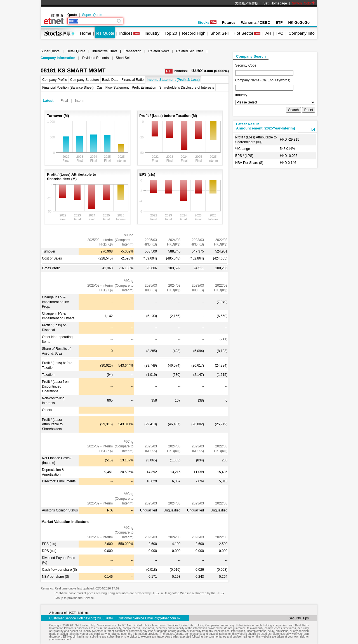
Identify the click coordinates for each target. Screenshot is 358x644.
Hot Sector (243, 33)
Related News (159, 51)
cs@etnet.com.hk (167, 618)
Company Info (301, 33)
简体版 (253, 3)
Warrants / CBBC (256, 23)
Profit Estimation (144, 88)
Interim (80, 101)
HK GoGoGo (299, 23)
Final (64, 101)
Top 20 (171, 33)
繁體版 (240, 3)
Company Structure (85, 80)
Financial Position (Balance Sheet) (68, 88)
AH (268, 33)
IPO (280, 33)
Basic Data (110, 80)
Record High (194, 33)
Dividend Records (96, 58)
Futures (229, 23)
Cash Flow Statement (113, 88)
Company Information (58, 58)
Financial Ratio (132, 80)
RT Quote (105, 33)
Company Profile (55, 80)
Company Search (251, 56)
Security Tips (299, 618)
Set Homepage (275, 3)
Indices (126, 33)
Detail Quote (76, 51)
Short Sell (219, 33)
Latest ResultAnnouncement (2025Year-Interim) (266, 126)
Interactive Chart (105, 51)
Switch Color (303, 3)
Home (86, 33)
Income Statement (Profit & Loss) (173, 80)
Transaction (133, 51)
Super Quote (92, 15)
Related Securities (190, 51)
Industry (152, 33)
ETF (279, 23)
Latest (48, 101)
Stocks (207, 23)
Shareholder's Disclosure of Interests (187, 88)
